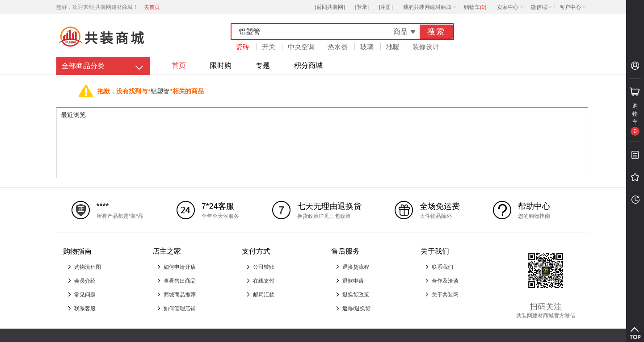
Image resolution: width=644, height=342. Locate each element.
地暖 (393, 47)
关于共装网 (445, 295)
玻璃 (367, 47)
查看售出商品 (180, 281)
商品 (400, 31)
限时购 (221, 65)
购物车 (475, 7)
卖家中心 (508, 7)
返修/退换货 (356, 309)
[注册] (386, 7)
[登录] (362, 7)
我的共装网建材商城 (427, 7)
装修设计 (426, 47)
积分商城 (308, 65)
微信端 (539, 7)
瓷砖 (243, 47)
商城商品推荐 (180, 295)
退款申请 (353, 281)
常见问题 (85, 295)
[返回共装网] (330, 7)
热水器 (338, 47)
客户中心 (570, 7)
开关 (269, 47)
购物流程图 (88, 267)
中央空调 (301, 47)
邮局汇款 (264, 295)
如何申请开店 (180, 267)
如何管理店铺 (180, 309)
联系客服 (85, 309)
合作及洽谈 (445, 281)
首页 (179, 65)
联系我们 (442, 267)
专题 (263, 65)
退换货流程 (356, 267)
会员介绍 (85, 281)
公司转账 (264, 267)
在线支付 (264, 281)
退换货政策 (356, 295)
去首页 (152, 7)
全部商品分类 (83, 66)
